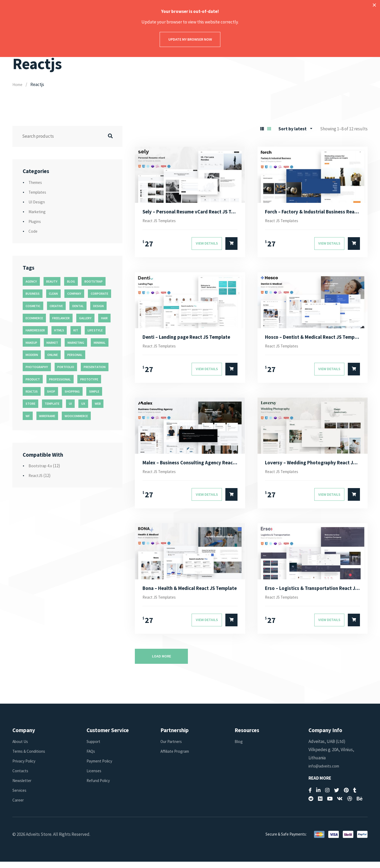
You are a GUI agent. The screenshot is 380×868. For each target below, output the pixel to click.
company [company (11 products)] (74, 294)
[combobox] (295, 129)
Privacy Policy (25, 767)
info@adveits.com (325, 772)
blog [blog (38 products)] (71, 281)
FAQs (91, 757)
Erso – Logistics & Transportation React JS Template (312, 593)
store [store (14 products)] (30, 404)
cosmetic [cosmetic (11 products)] (33, 306)
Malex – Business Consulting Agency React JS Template (190, 466)
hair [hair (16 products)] (104, 318)
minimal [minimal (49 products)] (100, 343)
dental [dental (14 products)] (78, 306)
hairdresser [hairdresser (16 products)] (35, 330)
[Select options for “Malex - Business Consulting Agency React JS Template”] (231, 499)
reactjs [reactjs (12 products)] (32, 391)
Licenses (94, 777)
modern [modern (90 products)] (32, 355)
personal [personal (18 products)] (75, 355)
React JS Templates (162, 222)
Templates (39, 192)
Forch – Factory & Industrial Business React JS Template (312, 212)
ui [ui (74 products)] (70, 404)
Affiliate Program (176, 757)
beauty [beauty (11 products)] (52, 281)
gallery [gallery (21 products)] (85, 318)
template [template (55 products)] (52, 404)
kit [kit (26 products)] (76, 330)
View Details (207, 245)
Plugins (35, 221)
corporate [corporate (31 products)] (99, 294)
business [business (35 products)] (33, 294)
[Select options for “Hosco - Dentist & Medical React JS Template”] (354, 372)
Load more (161, 662)
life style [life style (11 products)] (95, 330)
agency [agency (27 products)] (31, 281)
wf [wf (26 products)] (28, 416)
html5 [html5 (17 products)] (59, 330)
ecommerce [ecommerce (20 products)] (34, 318)
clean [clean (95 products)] (53, 294)
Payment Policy (101, 767)
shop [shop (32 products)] (51, 391)
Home (18, 84)
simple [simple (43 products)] (94, 391)
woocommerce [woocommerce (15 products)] (76, 416)
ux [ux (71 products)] (83, 404)
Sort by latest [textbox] (293, 129)
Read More (320, 784)
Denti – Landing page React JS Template (190, 339)
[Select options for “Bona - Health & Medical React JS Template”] (231, 627)
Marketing (38, 212)
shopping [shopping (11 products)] (72, 391)
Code (33, 231)
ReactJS (37, 475)
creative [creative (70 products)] (56, 306)
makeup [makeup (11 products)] (31, 343)
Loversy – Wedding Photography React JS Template (312, 466)
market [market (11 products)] (52, 343)
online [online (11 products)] (53, 355)
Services (20, 797)
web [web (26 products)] (98, 404)
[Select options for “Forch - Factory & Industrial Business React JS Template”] (354, 245)
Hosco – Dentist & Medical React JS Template (312, 339)
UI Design (37, 202)
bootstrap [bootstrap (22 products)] (94, 281)
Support (95, 748)
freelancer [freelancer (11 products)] (61, 318)
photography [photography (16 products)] (37, 367)
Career (19, 807)
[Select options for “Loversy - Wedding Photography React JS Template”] (354, 499)
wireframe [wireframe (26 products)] (47, 416)
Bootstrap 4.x (41, 466)
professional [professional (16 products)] (60, 379)
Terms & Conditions (30, 757)
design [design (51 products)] (98, 306)
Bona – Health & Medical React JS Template (190, 593)
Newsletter (23, 787)
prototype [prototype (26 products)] (89, 379)
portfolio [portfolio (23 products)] (66, 367)
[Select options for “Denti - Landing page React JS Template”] (231, 372)
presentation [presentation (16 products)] (95, 367)
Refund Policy (100, 787)
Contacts (21, 777)
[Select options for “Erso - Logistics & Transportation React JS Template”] (354, 627)
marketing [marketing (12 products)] (76, 343)
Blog (239, 748)
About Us (21, 748)
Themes (36, 182)
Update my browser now (190, 39)
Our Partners (172, 748)
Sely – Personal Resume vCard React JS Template (190, 212)
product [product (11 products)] (33, 379)
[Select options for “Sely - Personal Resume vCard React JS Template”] (231, 245)
